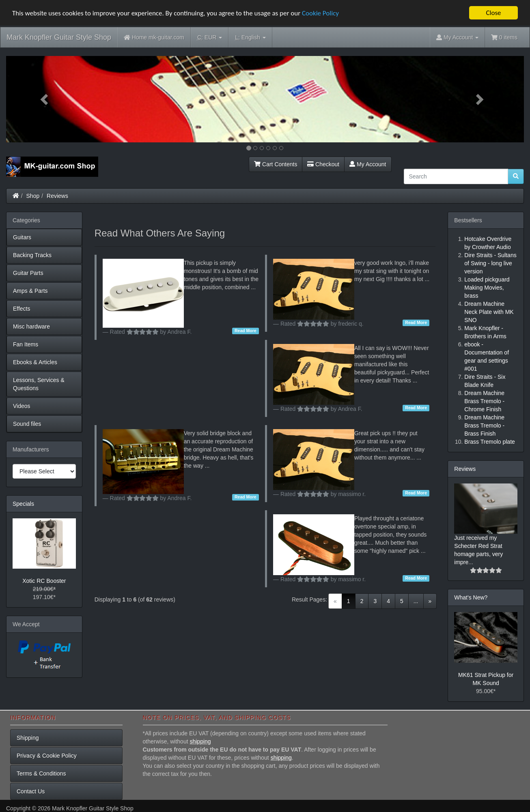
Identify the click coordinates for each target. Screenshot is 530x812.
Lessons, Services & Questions (39, 384)
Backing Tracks (32, 255)
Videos (22, 406)
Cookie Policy (320, 13)
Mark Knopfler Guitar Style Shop (59, 37)
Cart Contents (276, 164)
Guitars (22, 237)
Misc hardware (31, 327)
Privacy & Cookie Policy (47, 756)
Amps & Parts (30, 291)
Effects (22, 309)
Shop (33, 196)
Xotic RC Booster (44, 581)
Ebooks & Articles (35, 362)
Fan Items (26, 344)
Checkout (323, 164)
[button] (45, 99)
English (250, 38)
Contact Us (31, 791)
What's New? (471, 597)
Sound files (27, 424)
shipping (200, 741)
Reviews (57, 196)
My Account (368, 164)
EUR (210, 38)
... (416, 601)
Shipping (28, 738)
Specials (23, 504)
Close (493, 13)
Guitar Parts (28, 273)
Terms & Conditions (41, 773)
